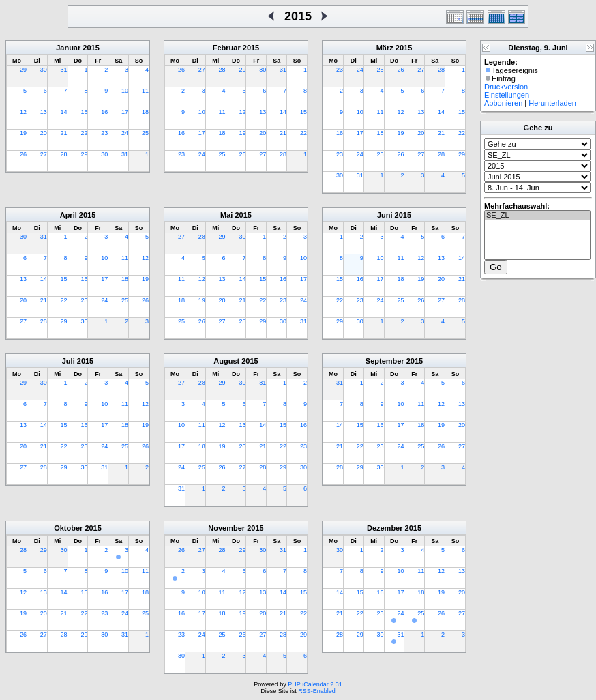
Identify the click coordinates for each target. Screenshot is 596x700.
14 (64, 112)
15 (84, 112)
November (226, 528)
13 (44, 112)
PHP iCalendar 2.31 (315, 684)
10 (125, 91)
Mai (226, 215)
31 (64, 70)
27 (44, 154)
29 (23, 70)
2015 (91, 48)
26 (23, 154)
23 (104, 133)
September (385, 361)
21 (64, 133)
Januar (68, 48)
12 (23, 112)
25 (145, 133)
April (69, 215)
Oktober (68, 528)
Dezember (385, 528)
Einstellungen (507, 95)
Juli (69, 361)
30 (44, 70)
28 (64, 154)
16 (104, 112)
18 (145, 112)
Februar (227, 48)
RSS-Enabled (317, 691)
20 (44, 133)
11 (145, 91)
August (226, 361)
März (385, 48)
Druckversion (506, 87)
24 (125, 133)
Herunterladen (552, 103)
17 (125, 112)
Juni (385, 215)
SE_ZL (537, 216)
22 (84, 133)
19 (23, 133)
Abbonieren (503, 103)
